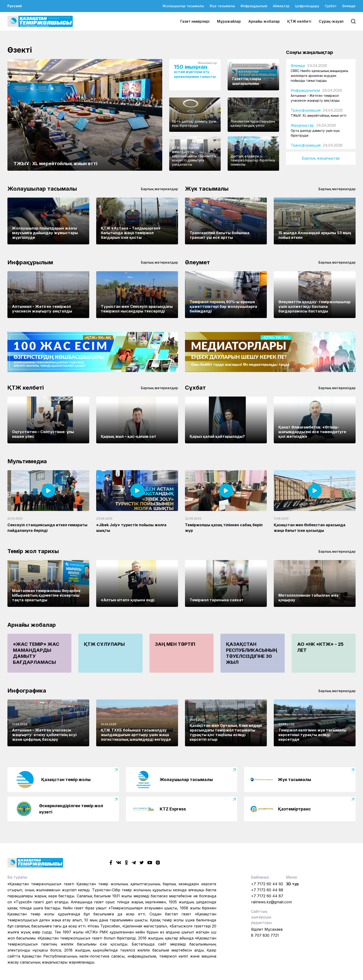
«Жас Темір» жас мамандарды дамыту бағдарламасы (36, 653)
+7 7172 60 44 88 (267, 890)
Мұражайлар (229, 21)
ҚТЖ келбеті (299, 21)
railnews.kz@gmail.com (271, 902)
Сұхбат (331, 6)
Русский (15, 6)
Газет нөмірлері (195, 21)
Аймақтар (281, 6)
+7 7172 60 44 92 (267, 884)
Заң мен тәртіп (175, 644)
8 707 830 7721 (265, 935)
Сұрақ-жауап (331, 21)
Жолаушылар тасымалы (183, 6)
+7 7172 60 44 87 (267, 896)
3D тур (292, 884)
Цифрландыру (307, 6)
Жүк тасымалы (222, 6)
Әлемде (349, 6)
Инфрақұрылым (254, 6)
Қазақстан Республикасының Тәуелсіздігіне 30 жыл (252, 653)
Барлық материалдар (159, 189)
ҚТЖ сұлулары (104, 644)
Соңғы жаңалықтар (310, 52)
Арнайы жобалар (264, 21)
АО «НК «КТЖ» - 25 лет (320, 647)
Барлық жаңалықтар (321, 158)
